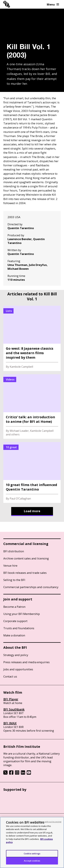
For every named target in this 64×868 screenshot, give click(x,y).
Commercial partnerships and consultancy (31, 587)
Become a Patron (14, 607)
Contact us (10, 676)
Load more (32, 511)
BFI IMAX (10, 723)
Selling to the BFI (14, 580)
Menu (53, 4)
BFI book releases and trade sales (25, 573)
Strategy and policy (16, 655)
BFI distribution (14, 551)
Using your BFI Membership (22, 614)
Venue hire (10, 566)
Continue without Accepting (48, 822)
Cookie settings (32, 854)
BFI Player (11, 699)
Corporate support (15, 621)
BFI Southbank (14, 709)
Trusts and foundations (19, 628)
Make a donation (14, 635)
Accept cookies (32, 861)
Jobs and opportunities (18, 669)
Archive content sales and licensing (26, 558)
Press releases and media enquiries (26, 662)
